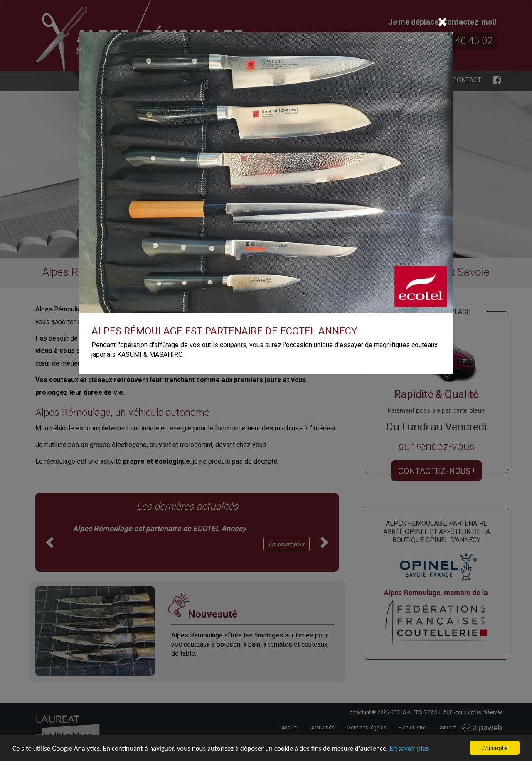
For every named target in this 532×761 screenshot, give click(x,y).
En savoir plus (409, 748)
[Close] (442, 22)
